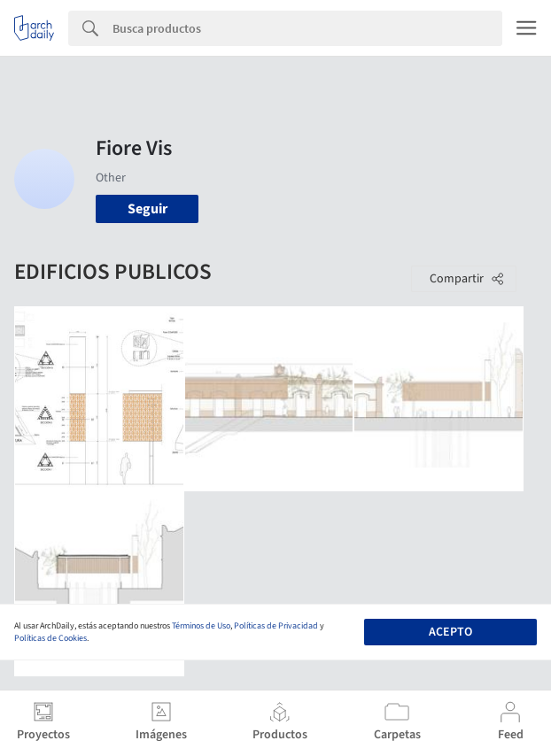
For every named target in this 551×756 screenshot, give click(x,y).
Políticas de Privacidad (276, 626)
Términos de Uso (201, 626)
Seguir (147, 209)
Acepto (450, 632)
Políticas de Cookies (50, 638)
